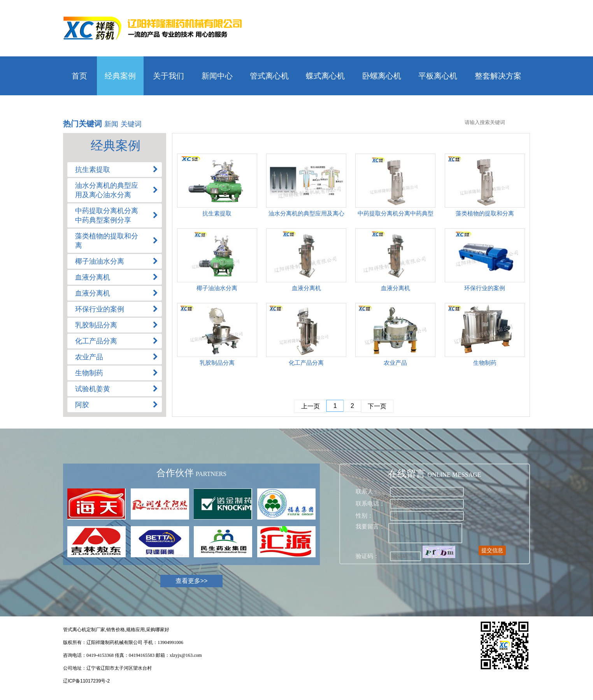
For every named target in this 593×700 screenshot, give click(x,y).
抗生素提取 (217, 213)
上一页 (311, 406)
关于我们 (168, 76)
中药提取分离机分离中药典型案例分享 (396, 215)
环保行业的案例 (485, 288)
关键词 (131, 124)
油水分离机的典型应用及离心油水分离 (306, 215)
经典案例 (120, 76)
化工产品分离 (306, 363)
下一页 (377, 406)
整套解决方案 (498, 76)
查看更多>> (192, 581)
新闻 (111, 124)
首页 (79, 76)
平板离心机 (438, 76)
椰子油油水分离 (217, 288)
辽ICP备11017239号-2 (86, 681)
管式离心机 (269, 76)
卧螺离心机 (382, 76)
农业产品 (395, 363)
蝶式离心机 (325, 76)
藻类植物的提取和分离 (485, 213)
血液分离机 (306, 288)
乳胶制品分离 (217, 363)
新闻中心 (217, 76)
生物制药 (485, 363)
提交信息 (492, 550)
